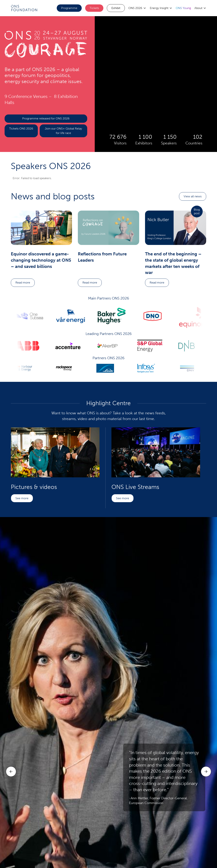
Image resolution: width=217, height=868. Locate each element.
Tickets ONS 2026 (21, 129)
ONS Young (183, 8)
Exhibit (116, 8)
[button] (137, 8)
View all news (193, 196)
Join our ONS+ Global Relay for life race (63, 131)
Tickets (94, 8)
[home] (24, 8)
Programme (69, 8)
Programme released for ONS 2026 (46, 118)
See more (22, 498)
